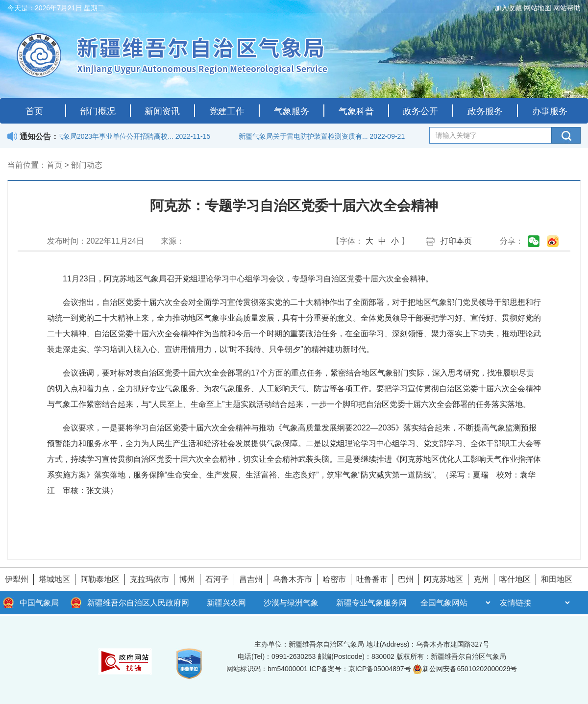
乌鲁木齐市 (293, 579)
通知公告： (39, 137)
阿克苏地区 (443, 579)
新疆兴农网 (226, 603)
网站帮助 (567, 8)
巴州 (406, 579)
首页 (34, 111)
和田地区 (557, 579)
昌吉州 (251, 579)
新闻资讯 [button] (162, 111)
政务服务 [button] (485, 111)
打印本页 (456, 241)
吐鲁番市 (372, 579)
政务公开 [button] (420, 111)
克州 (481, 579)
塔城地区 (54, 579)
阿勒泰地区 (100, 579)
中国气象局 (39, 603)
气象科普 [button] (356, 111)
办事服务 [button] (550, 111)
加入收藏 (508, 8)
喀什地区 (515, 579)
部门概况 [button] (98, 111)
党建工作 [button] (227, 111)
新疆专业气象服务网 (371, 603)
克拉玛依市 (149, 579)
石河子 (217, 579)
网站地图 (538, 8)
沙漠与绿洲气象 (291, 603)
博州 (187, 579)
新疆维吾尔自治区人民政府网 (138, 603)
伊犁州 (17, 579)
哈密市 (334, 579)
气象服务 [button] (292, 111)
